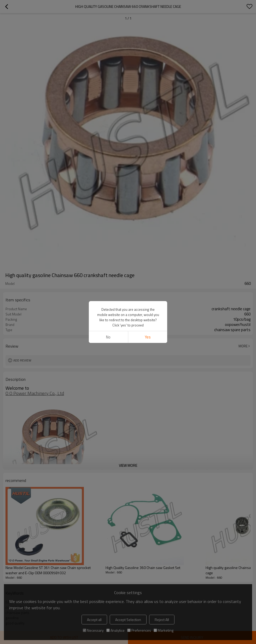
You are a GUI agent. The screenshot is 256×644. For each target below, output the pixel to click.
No (108, 337)
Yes (148, 337)
